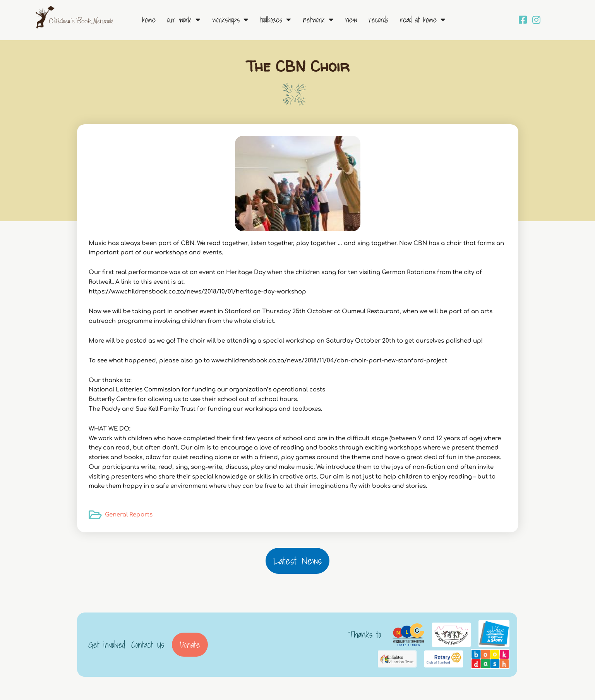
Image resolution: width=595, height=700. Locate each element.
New (351, 20)
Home (149, 20)
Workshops (230, 20)
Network (318, 20)
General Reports (129, 515)
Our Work (184, 20)
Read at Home (423, 20)
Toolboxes (276, 20)
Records (378, 20)
